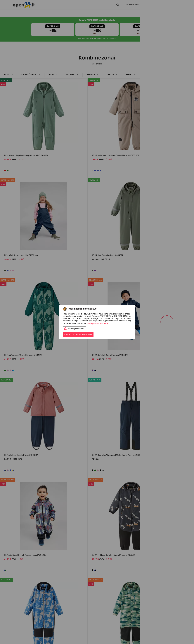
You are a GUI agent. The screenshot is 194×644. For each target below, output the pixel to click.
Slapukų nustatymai (74, 329)
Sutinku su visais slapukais (78, 335)
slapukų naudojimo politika (97, 323)
